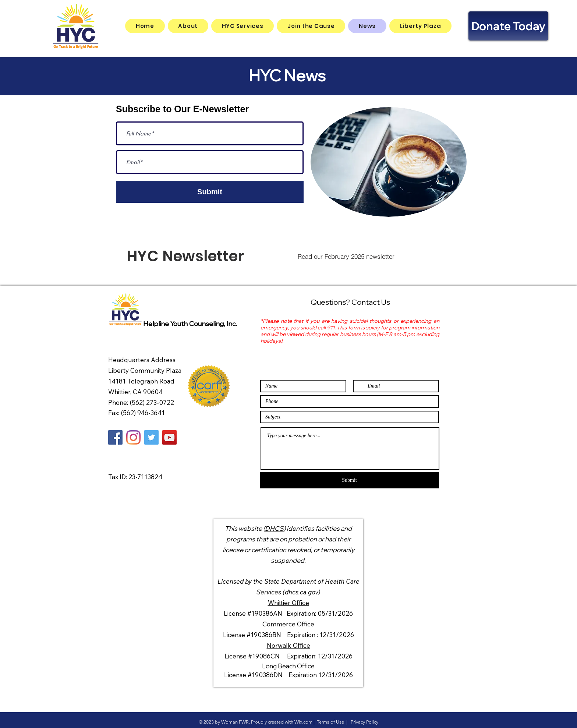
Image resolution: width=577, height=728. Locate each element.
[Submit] (210, 192)
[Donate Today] (508, 26)
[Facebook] (115, 437)
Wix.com (303, 722)
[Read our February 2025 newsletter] (346, 256)
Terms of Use (330, 722)
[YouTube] (169, 437)
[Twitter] (151, 437)
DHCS (274, 528)
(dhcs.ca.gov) (302, 592)
